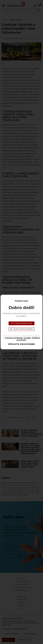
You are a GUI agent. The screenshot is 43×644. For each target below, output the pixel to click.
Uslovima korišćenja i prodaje (18, 338)
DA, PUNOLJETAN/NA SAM (21, 323)
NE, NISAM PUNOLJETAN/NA (22, 329)
